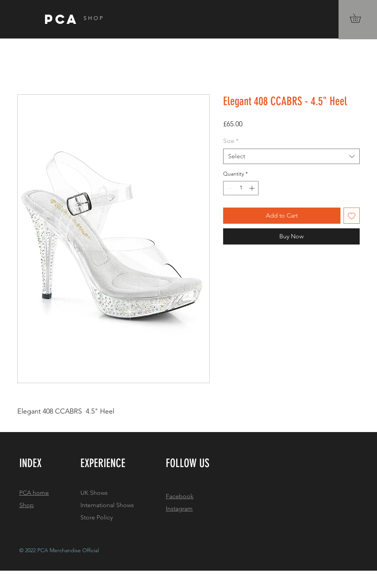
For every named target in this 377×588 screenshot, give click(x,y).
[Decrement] (229, 188)
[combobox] (291, 156)
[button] (360, 18)
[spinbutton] (241, 188)
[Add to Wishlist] (352, 216)
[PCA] (85, 19)
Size (231, 141)
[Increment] (253, 188)
